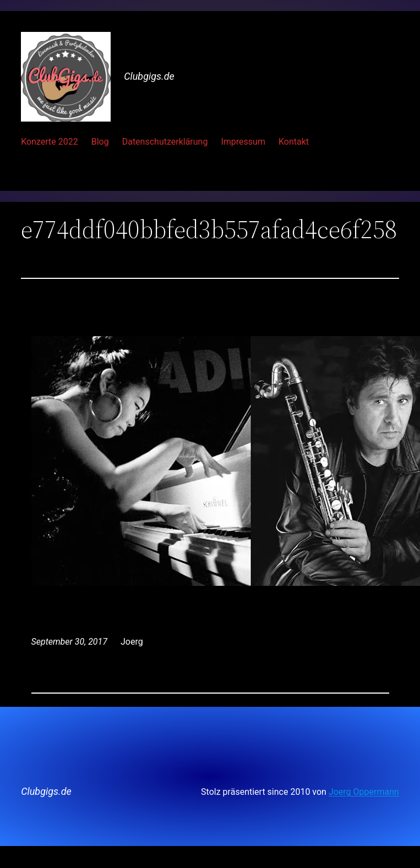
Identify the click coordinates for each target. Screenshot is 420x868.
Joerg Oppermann (364, 792)
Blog (100, 142)
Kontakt (294, 142)
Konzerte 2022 (50, 142)
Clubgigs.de (149, 76)
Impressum (243, 142)
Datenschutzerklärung (165, 142)
